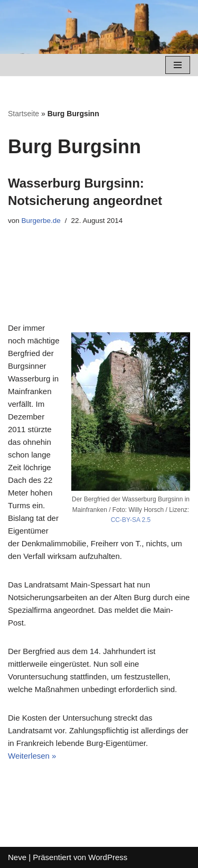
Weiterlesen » (32, 756)
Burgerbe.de (41, 221)
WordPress (108, 857)
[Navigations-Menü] (178, 65)
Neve (17, 857)
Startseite (23, 114)
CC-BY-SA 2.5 (131, 520)
